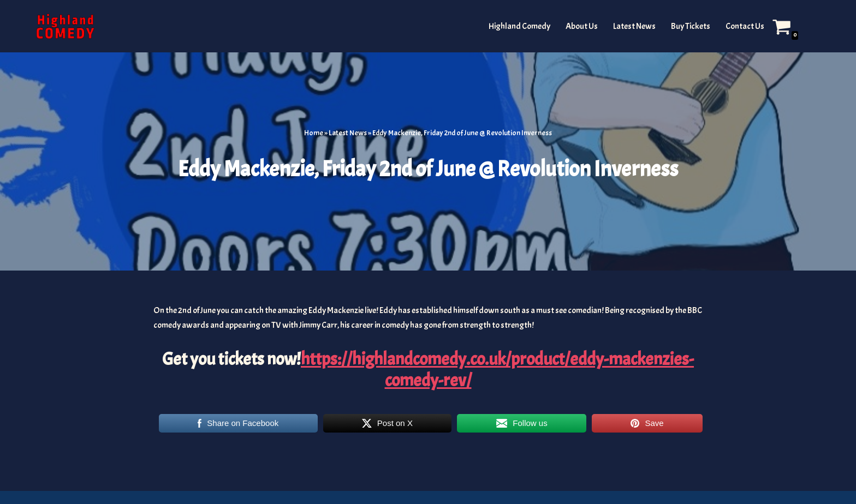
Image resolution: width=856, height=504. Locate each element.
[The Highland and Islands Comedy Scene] (65, 26)
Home (314, 133)
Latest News (634, 26)
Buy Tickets (691, 26)
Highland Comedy (519, 26)
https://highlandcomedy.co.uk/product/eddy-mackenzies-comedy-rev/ (497, 370)
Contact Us (745, 26)
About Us (582, 26)
